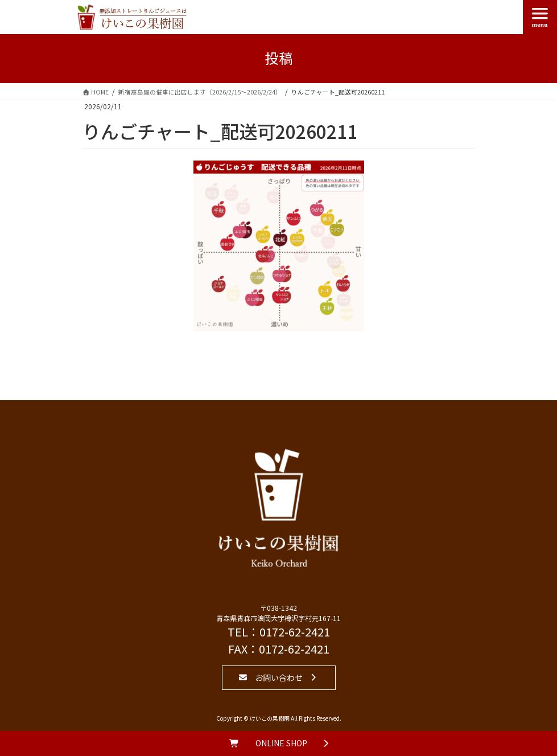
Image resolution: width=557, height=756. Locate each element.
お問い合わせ (279, 677)
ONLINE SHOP (281, 743)
